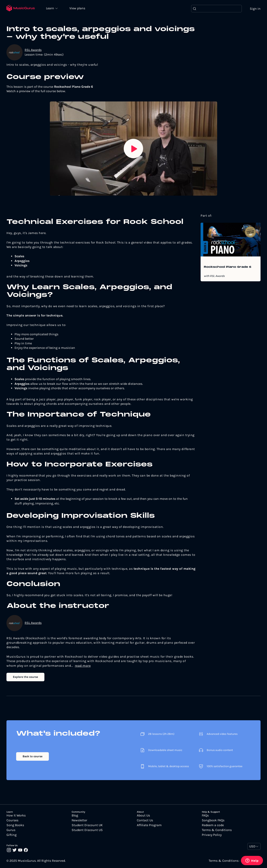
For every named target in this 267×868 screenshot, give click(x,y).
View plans (78, 8)
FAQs (205, 816)
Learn (51, 8)
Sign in (255, 9)
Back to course (32, 757)
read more (83, 666)
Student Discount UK (87, 825)
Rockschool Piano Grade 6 (228, 267)
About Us (143, 816)
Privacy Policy (212, 835)
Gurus (11, 830)
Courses (12, 821)
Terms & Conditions (217, 830)
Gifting (12, 835)
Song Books (15, 825)
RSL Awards (33, 50)
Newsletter (79, 821)
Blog (75, 816)
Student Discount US (87, 830)
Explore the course (25, 677)
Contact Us (145, 821)
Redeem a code (213, 825)
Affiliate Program (149, 825)
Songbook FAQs (213, 821)
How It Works (16, 816)
